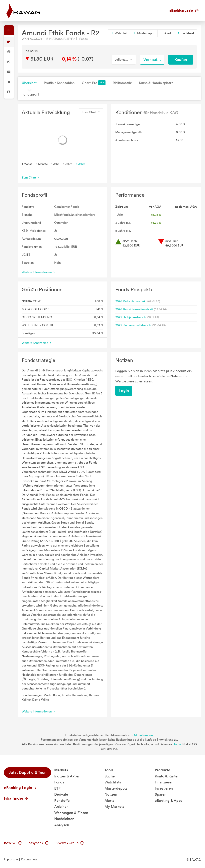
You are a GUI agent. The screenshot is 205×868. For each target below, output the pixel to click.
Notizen (111, 794)
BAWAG (13, 843)
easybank (39, 843)
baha (177, 744)
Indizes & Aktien (67, 776)
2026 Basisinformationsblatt (134, 309)
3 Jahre (67, 164)
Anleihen (61, 807)
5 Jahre (81, 164)
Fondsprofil (30, 94)
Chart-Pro (94, 83)
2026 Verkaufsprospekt (131, 301)
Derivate (61, 794)
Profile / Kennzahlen (59, 83)
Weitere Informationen (39, 272)
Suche (110, 776)
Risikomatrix (122, 83)
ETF (57, 788)
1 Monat (27, 164)
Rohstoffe (62, 801)
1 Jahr (55, 164)
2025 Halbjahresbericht (131, 317)
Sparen (161, 794)
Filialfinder (16, 798)
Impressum (11, 859)
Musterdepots (116, 788)
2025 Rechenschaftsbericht (133, 325)
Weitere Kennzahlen (37, 343)
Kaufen (181, 60)
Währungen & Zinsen (71, 813)
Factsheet (185, 33)
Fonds (59, 782)
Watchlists (113, 782)
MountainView (144, 735)
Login (124, 391)
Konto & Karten (167, 776)
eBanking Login (184, 11)
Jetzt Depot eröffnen (28, 772)
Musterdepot (144, 33)
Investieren (164, 788)
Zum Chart (31, 178)
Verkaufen (153, 60)
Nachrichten (64, 819)
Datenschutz (29, 859)
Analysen (62, 825)
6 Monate (42, 164)
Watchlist (119, 33)
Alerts (109, 801)
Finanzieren (164, 782)
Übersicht (29, 83)
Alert (166, 33)
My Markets (114, 807)
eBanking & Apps (169, 801)
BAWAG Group (70, 843)
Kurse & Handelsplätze (156, 83)
